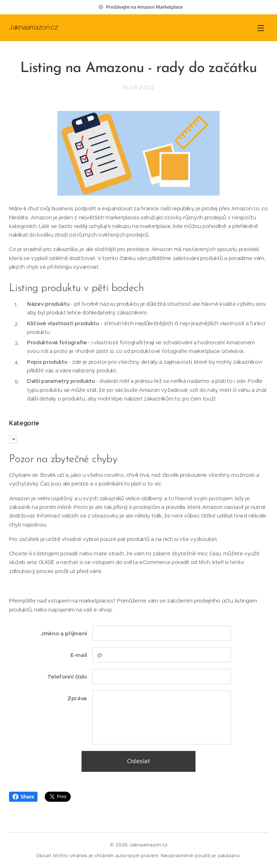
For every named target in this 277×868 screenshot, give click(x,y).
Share (23, 797)
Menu (261, 28)
